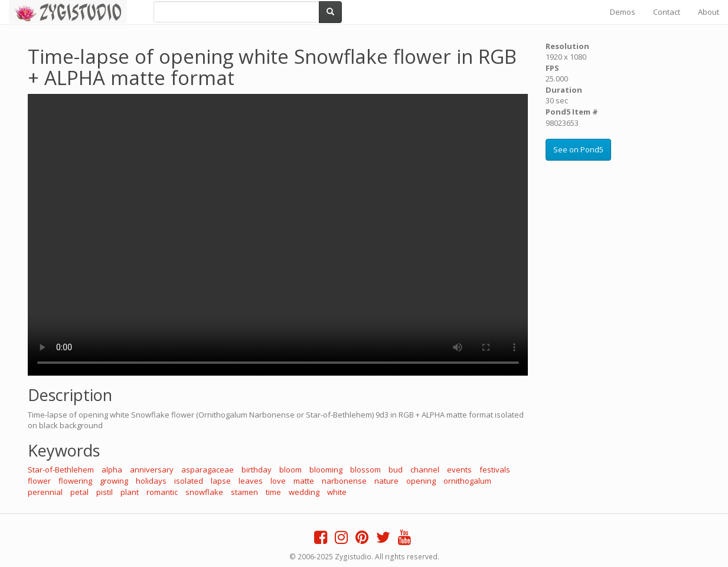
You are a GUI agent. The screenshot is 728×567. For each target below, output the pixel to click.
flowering (75, 481)
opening (421, 481)
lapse (221, 481)
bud (396, 470)
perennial (45, 492)
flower (39, 481)
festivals (495, 470)
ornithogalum (467, 481)
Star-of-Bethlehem (61, 470)
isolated (189, 481)
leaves (251, 481)
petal (79, 492)
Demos (623, 12)
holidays (151, 481)
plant (130, 492)
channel (425, 470)
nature (386, 481)
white (337, 492)
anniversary (152, 470)
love (278, 481)
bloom (290, 470)
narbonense (344, 481)
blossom (365, 470)
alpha (112, 470)
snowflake (204, 492)
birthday (257, 470)
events (459, 470)
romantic (162, 492)
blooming (326, 470)
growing (114, 481)
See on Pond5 (578, 149)
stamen (244, 492)
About (709, 12)
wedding (304, 492)
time (273, 492)
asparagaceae (208, 470)
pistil (105, 492)
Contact (667, 12)
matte (304, 481)
